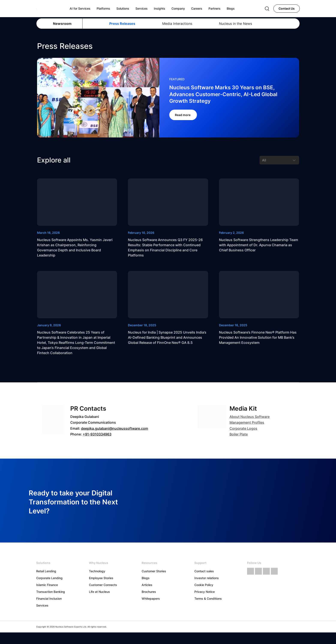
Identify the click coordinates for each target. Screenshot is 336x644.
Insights (160, 8)
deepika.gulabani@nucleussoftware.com (115, 428)
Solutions (123, 8)
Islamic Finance (47, 585)
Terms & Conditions (208, 599)
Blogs (146, 578)
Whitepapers (151, 599)
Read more (183, 115)
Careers (197, 8)
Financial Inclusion (49, 599)
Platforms (103, 8)
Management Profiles (247, 422)
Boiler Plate (239, 434)
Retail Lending (46, 571)
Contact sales (204, 571)
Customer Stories (154, 571)
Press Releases (122, 24)
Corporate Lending (49, 578)
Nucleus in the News (235, 24)
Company (178, 8)
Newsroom (62, 24)
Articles (147, 585)
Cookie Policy (204, 585)
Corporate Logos (243, 428)
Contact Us (287, 8)
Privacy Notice (205, 592)
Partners (214, 8)
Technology (97, 571)
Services (42, 605)
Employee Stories (101, 578)
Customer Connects (103, 585)
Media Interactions (177, 24)
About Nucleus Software (250, 417)
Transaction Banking (51, 592)
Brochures (149, 592)
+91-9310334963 (97, 434)
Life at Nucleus (99, 592)
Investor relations (207, 578)
